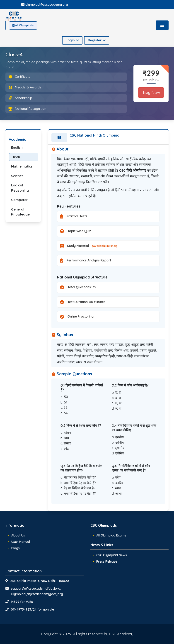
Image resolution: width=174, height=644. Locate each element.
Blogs (16, 548)
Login (72, 40)
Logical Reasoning (20, 188)
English (17, 147)
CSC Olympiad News (112, 555)
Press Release (107, 561)
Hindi (16, 157)
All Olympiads (23, 25)
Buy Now (151, 92)
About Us (18, 535)
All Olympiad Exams (111, 535)
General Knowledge (20, 212)
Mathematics (22, 166)
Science (17, 176)
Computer (19, 200)
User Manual (21, 542)
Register (97, 40)
